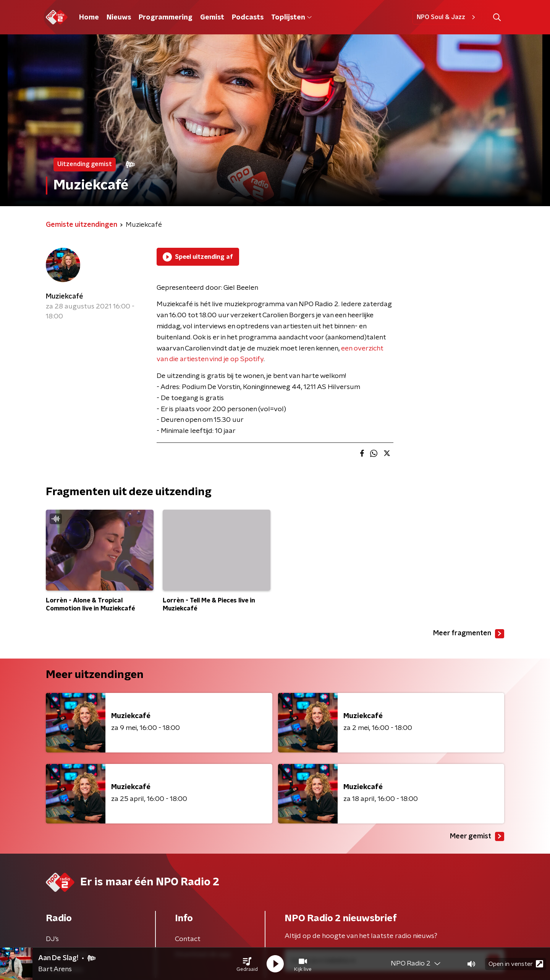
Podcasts (248, 18)
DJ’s (52, 939)
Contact (188, 939)
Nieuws (119, 18)
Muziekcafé (65, 297)
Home (89, 18)
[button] (247, 964)
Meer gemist (477, 836)
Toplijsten (291, 18)
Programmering (166, 18)
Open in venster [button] (516, 964)
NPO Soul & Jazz (447, 17)
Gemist (212, 18)
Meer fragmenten (469, 634)
